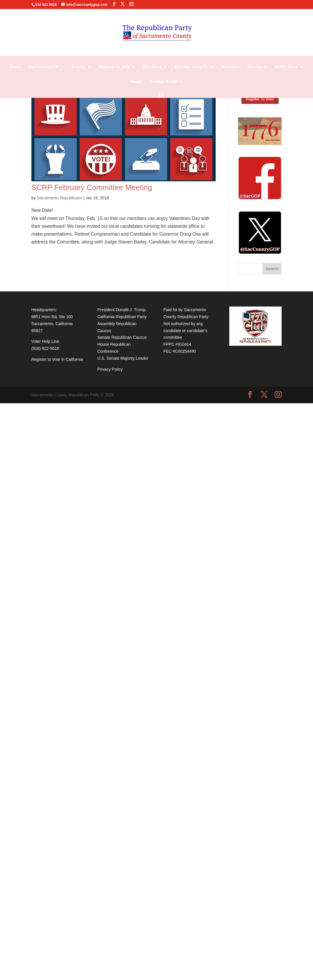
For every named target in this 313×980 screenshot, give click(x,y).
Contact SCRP (163, 82)
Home (15, 67)
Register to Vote (114, 67)
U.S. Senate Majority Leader (123, 358)
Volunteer (231, 67)
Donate (254, 67)
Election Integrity (192, 67)
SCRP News (286, 67)
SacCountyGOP (43, 67)
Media (136, 82)
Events (79, 67)
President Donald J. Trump (121, 310)
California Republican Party (122, 317)
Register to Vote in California (57, 359)
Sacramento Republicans (59, 198)
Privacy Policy (110, 369)
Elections (152, 67)
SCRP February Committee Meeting (92, 187)
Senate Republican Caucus (122, 337)
